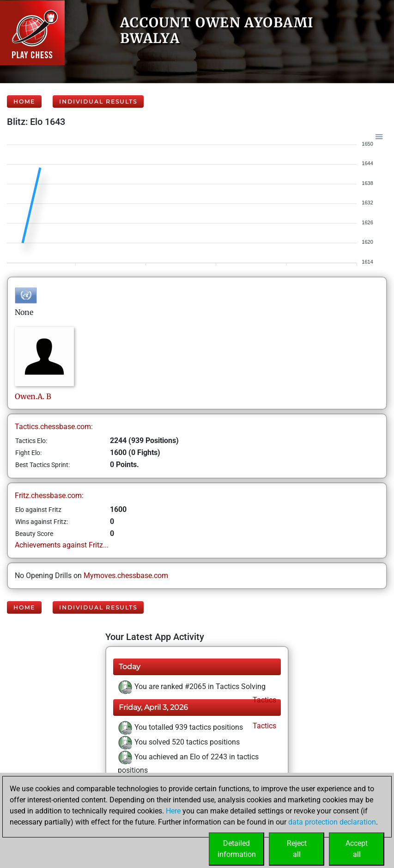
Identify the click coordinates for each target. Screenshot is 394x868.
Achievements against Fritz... (62, 545)
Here (173, 811)
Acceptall (357, 849)
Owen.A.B (33, 396)
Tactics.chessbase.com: (54, 427)
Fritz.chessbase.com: (49, 496)
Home (24, 102)
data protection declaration (332, 822)
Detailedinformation (237, 849)
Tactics (264, 700)
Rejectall (297, 849)
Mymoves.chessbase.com (126, 576)
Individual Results (98, 102)
